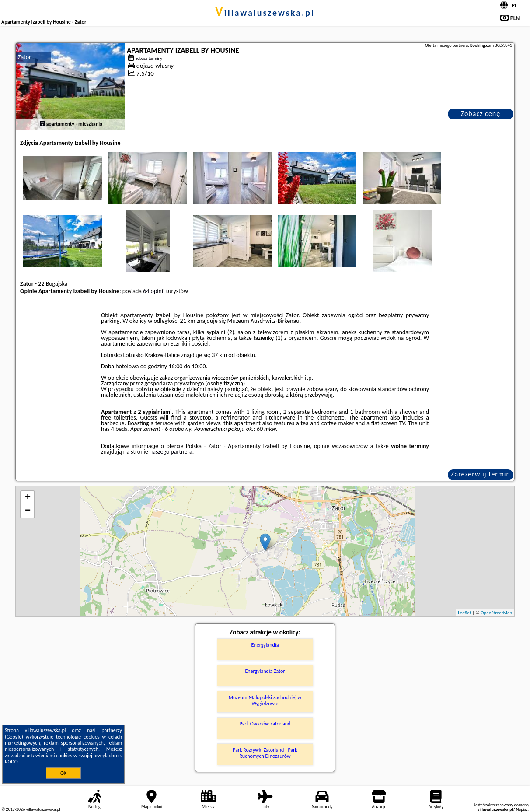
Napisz (522, 809)
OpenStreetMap (496, 613)
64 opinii (154, 291)
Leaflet (464, 613)
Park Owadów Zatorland (265, 724)
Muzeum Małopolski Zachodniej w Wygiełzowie (265, 700)
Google (14, 737)
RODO (11, 762)
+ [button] (28, 498)
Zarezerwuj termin (481, 474)
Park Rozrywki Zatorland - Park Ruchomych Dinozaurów (265, 753)
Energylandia (265, 645)
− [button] (28, 511)
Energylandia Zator (265, 671)
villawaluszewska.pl (265, 13)
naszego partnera (171, 452)
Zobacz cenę (481, 114)
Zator (24, 57)
